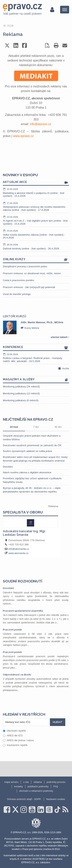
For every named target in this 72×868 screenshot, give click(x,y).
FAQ (56, 787)
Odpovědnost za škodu (17, 675)
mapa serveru (11, 782)
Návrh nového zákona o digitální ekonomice (27, 472)
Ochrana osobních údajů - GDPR (24, 799)
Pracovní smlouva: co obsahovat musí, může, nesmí (32, 273)
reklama (38, 782)
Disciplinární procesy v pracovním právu (25, 266)
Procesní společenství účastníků (23, 611)
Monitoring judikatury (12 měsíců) (21, 393)
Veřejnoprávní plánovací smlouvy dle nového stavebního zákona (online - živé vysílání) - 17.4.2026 (36, 206)
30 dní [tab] (58, 427)
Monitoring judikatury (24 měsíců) (21, 387)
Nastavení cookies (56, 799)
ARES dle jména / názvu (18, 740)
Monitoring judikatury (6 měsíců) (21, 400)
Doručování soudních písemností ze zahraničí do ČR (32, 445)
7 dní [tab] (36, 427)
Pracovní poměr (12, 630)
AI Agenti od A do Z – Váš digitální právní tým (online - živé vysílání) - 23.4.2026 (36, 220)
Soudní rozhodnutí (23, 581)
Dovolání (8, 467)
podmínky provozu (56, 782)
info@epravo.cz (40, 124)
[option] (36, 327)
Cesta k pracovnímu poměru (19, 280)
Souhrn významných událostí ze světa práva (27, 451)
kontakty (19, 787)
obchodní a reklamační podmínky (36, 791)
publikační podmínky (38, 787)
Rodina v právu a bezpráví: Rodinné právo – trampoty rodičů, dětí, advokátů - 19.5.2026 (36, 358)
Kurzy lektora (30, 328)
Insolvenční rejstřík (15, 745)
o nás (26, 782)
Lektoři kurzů (14, 316)
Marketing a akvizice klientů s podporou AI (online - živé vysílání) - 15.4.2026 (36, 192)
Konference (36, 347)
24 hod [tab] (14, 427)
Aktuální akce (36, 182)
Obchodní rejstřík (14, 731)
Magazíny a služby (36, 380)
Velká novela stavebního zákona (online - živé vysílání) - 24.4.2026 (36, 234)
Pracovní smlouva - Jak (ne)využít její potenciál (29, 287)
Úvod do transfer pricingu (17, 294)
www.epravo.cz (23, 136)
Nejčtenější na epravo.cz (28, 419)
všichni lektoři (60, 337)
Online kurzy (36, 260)
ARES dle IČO (13, 736)
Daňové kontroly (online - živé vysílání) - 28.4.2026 (36, 247)
